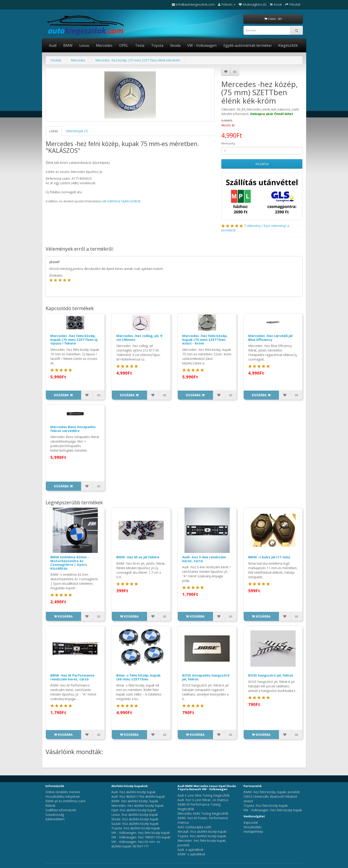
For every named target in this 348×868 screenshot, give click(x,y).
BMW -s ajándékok (191, 854)
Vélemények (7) (77, 131)
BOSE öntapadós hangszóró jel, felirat (206, 677)
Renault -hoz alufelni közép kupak (202, 831)
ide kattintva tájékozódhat (121, 201)
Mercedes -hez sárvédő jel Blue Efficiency (270, 338)
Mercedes (104, 45)
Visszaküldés (253, 827)
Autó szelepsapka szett (194, 827)
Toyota (157, 45)
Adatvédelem (55, 819)
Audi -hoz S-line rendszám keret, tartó (204, 559)
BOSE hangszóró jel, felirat (271, 675)
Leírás (54, 131)
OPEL (124, 45)
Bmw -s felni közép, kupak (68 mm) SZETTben (138, 677)
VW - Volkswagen (202, 45)
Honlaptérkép (253, 831)
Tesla (140, 45)
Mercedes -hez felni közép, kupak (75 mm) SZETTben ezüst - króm (205, 339)
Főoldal (56, 60)
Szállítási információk (61, 810)
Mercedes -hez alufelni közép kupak (137, 805)
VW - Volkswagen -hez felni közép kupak (141, 833)
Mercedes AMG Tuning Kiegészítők (203, 813)
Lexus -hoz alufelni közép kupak (135, 815)
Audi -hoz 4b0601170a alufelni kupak (138, 796)
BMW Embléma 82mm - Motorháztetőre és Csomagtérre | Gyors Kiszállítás (70, 563)
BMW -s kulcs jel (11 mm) (269, 557)
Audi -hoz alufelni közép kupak (133, 792)
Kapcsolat (251, 822)
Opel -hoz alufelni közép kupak (134, 810)
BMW (68, 45)
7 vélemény (252, 226)
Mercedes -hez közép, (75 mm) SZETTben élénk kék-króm (138, 60)
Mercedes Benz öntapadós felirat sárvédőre (73, 429)
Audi (53, 45)
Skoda (175, 45)
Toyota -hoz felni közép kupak (266, 805)
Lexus (84, 45)
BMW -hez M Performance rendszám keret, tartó (72, 677)
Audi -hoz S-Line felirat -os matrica (203, 800)
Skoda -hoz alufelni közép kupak (135, 819)
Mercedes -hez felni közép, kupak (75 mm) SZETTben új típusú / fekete (74, 339)
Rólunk (50, 805)
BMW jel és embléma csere (65, 801)
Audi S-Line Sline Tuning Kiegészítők (204, 795)
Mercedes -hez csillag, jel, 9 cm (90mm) (139, 338)
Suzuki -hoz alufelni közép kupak (135, 824)
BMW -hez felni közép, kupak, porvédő (272, 792)
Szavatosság (55, 815)
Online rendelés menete (63, 792)
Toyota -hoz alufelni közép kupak (136, 828)
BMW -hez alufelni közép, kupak (135, 801)
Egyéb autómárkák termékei (247, 45)
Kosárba (262, 164)
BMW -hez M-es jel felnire (138, 557)
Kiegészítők (288, 45)
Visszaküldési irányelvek (63, 796)
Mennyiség (228, 143)
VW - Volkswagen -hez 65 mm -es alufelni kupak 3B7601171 (136, 844)
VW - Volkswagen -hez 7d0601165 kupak (141, 837)
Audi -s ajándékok (190, 850)
